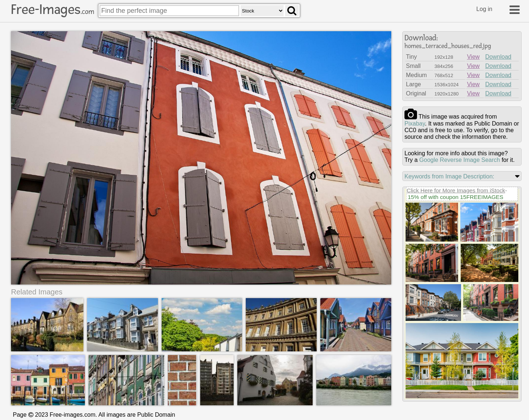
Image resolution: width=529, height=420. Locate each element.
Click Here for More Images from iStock (456, 190)
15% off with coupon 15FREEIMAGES (456, 197)
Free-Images (53, 10)
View (473, 57)
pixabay (415, 124)
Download (498, 57)
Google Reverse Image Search (460, 160)
